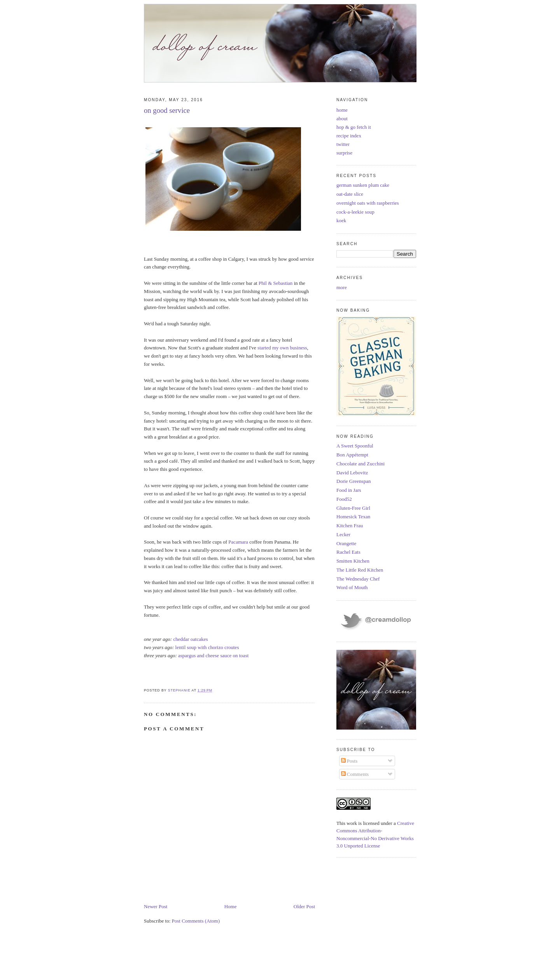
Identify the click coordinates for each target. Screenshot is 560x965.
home (342, 110)
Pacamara (238, 542)
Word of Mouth (352, 587)
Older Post (304, 906)
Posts (349, 761)
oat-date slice (350, 194)
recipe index (349, 136)
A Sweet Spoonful (355, 446)
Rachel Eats (348, 552)
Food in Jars (349, 490)
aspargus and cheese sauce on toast (213, 655)
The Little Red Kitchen (360, 570)
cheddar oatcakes (190, 639)
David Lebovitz (352, 473)
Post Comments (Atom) (196, 921)
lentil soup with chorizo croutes (207, 647)
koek (341, 220)
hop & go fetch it (354, 127)
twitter (343, 144)
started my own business (282, 348)
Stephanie (180, 690)
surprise (344, 153)
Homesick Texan (353, 517)
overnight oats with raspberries (368, 203)
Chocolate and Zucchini (360, 464)
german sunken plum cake (363, 185)
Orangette (346, 543)
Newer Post (156, 906)
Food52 (344, 499)
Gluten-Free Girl (353, 508)
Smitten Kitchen (353, 561)
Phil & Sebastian (276, 283)
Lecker (343, 534)
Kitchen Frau (350, 525)
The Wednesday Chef (358, 579)
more (342, 287)
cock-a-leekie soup (355, 212)
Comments (355, 774)
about (342, 118)
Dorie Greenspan (353, 481)
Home (231, 906)
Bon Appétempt (352, 455)
